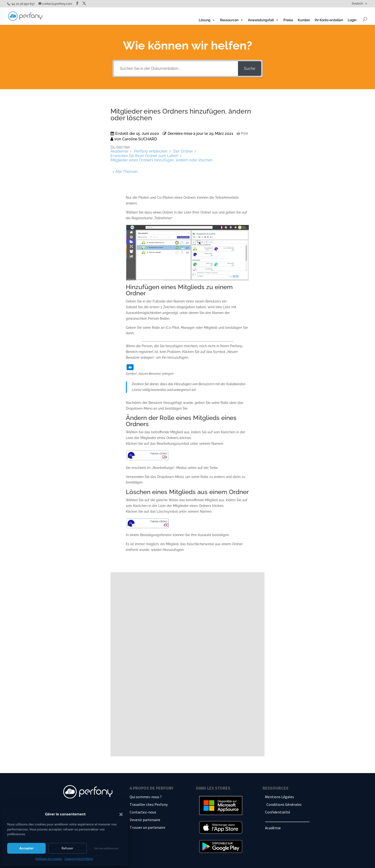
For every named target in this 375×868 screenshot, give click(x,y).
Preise (288, 20)
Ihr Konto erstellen (329, 20)
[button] (121, 814)
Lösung (207, 20)
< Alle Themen (125, 172)
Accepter (26, 848)
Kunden (304, 20)
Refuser (67, 848)
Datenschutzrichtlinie (79, 859)
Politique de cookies (49, 859)
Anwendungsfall (263, 20)
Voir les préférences (106, 848)
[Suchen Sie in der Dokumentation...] (176, 69)
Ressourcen (232, 20)
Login (352, 20)
